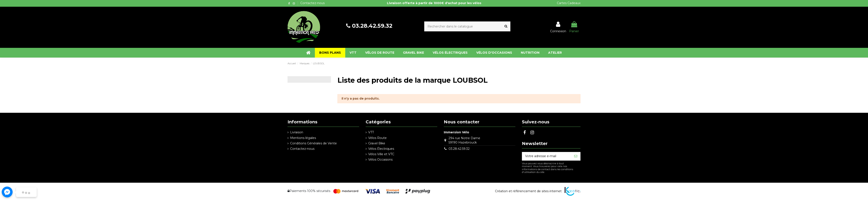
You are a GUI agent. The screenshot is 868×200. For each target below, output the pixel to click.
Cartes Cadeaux (569, 3)
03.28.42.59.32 (372, 26)
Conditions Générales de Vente (313, 143)
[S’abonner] (576, 156)
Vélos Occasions (380, 160)
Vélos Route (377, 138)
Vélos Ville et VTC (381, 154)
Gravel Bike (377, 143)
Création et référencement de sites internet (528, 191)
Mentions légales (303, 138)
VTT (371, 132)
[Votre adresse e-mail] (547, 156)
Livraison (297, 132)
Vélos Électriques (381, 149)
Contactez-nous (312, 3)
